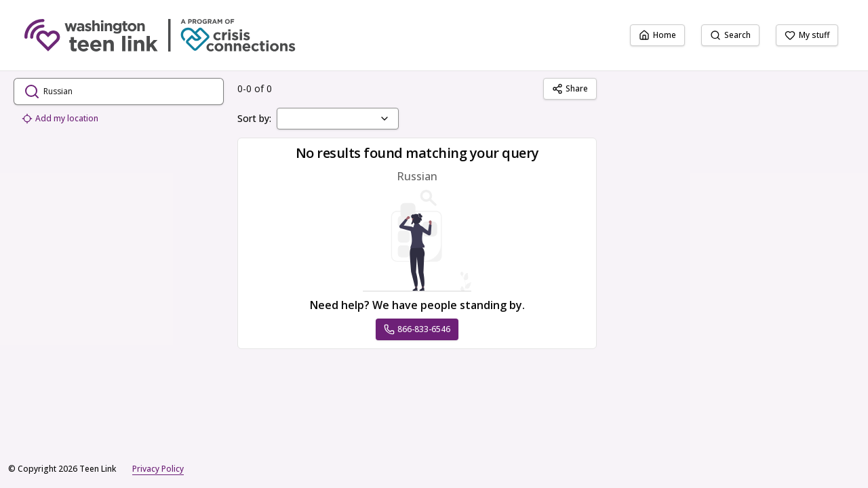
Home (657, 35)
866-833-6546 (417, 329)
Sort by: (254, 118)
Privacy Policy (158, 469)
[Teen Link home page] (160, 35)
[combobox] (338, 119)
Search (730, 35)
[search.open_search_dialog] (119, 91)
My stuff (807, 35)
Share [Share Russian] (570, 88)
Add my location (60, 118)
